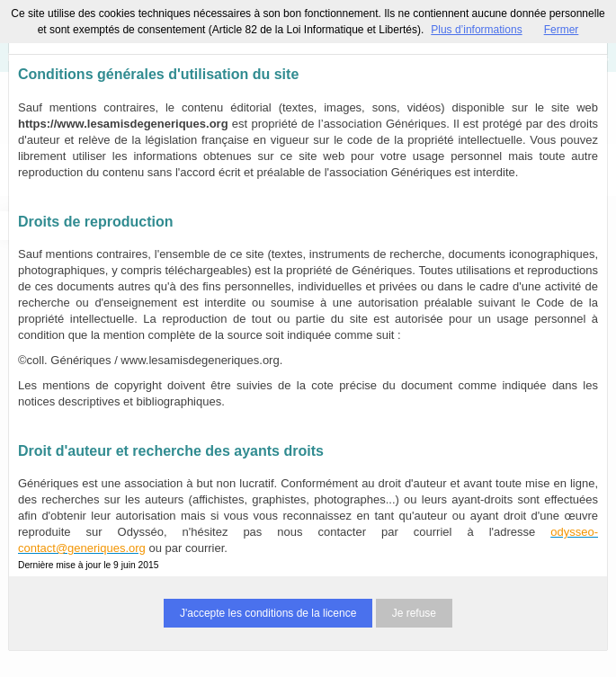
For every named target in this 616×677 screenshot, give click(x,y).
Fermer (562, 30)
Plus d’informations (476, 30)
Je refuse (414, 613)
